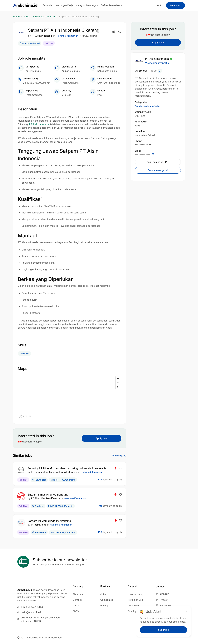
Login (159, 5)
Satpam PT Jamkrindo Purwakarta (49, 521)
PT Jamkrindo (39, 525)
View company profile (157, 63)
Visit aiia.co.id (157, 162)
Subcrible (163, 630)
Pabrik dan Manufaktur (148, 106)
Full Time (49, 43)
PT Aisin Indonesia (42, 36)
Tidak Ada (25, 354)
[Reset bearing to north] (118, 387)
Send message (156, 170)
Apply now (102, 438)
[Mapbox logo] (25, 416)
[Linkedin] (163, 594)
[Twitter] (163, 600)
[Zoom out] (118, 383)
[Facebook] (163, 606)
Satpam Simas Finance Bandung (48, 495)
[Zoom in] (118, 378)
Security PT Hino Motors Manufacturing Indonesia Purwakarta (67, 468)
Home (16, 16)
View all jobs (119, 456)
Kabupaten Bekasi (30, 43)
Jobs (26, 16)
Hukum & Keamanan (44, 16)
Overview (141, 71)
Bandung (38, 506)
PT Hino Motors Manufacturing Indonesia (54, 472)
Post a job (175, 5)
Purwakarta (39, 480)
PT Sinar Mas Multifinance (46, 498)
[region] (70, 397)
